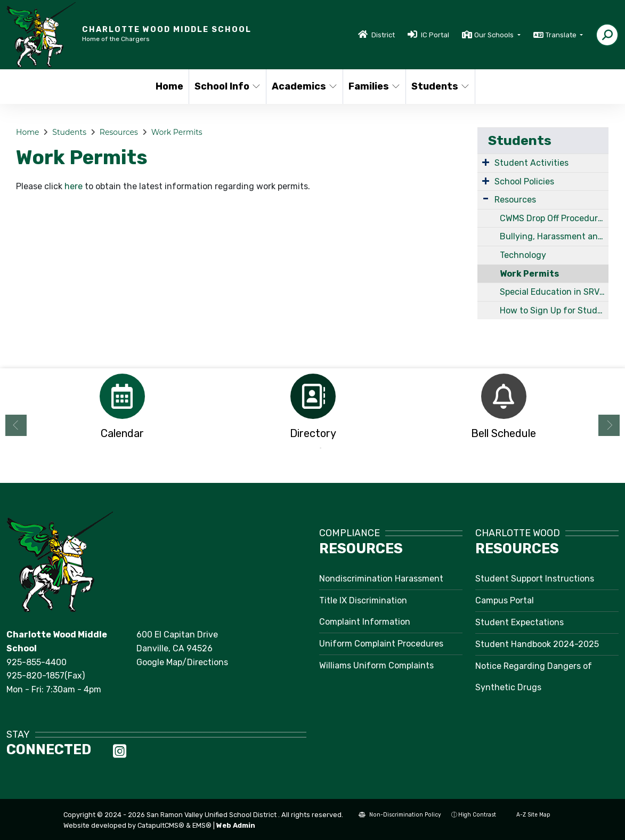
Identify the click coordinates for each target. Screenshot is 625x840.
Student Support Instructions (535, 579)
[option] (122, 410)
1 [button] (305, 448)
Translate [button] (562, 35)
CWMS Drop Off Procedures (553, 218)
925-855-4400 (36, 662)
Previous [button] (16, 425)
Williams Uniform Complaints (376, 665)
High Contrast (477, 815)
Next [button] (609, 425)
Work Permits (177, 132)
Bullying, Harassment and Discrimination (554, 236)
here (74, 186)
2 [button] (321, 448)
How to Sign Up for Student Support (554, 310)
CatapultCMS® (161, 825)
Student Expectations (520, 622)
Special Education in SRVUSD (554, 292)
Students (440, 86)
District (383, 35)
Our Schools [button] (495, 35)
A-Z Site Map (528, 815)
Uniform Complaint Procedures (381, 644)
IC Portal (435, 35)
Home (169, 86)
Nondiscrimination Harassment (381, 579)
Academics (303, 86)
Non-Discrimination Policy (400, 815)
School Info (226, 86)
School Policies (524, 181)
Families (374, 86)
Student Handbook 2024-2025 (537, 644)
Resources (119, 132)
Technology (523, 255)
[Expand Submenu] (486, 162)
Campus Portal (505, 600)
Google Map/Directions (182, 662)
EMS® (202, 825)
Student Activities (531, 163)
